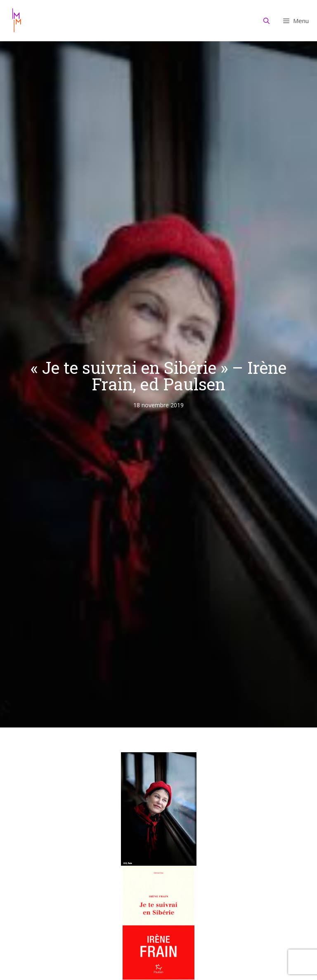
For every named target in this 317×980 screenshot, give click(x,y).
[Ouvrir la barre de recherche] (267, 21)
